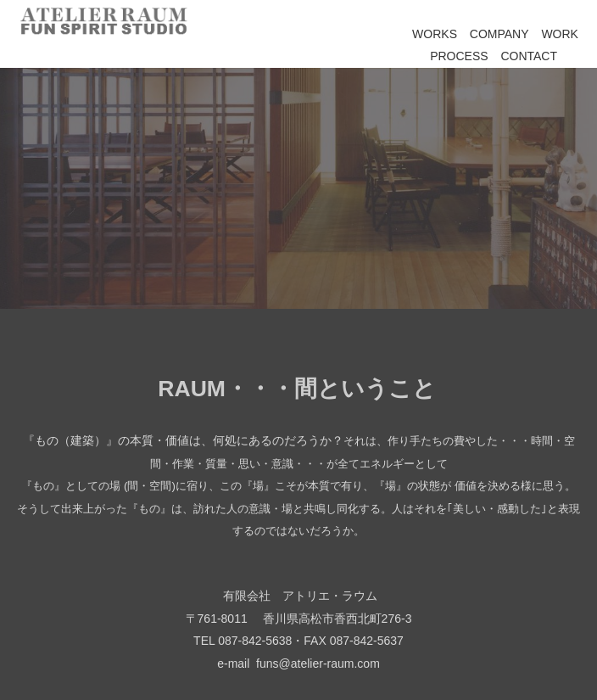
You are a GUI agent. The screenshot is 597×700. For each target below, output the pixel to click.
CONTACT (529, 56)
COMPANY (499, 34)
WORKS (435, 34)
